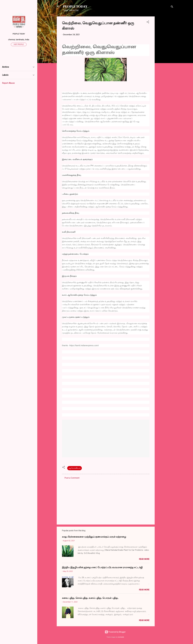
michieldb (121, 637)
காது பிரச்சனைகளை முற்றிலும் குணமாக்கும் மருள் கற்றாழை (94, 537)
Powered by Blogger (115, 632)
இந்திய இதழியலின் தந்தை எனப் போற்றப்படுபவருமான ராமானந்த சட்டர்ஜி (102, 567)
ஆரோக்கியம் (75, 468)
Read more (144, 559)
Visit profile (19, 44)
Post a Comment (72, 478)
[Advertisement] (165, 56)
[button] (148, 22)
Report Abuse (8, 83)
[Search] (172, 7)
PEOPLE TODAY (75, 6)
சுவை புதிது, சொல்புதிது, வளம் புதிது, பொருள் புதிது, (90, 598)
